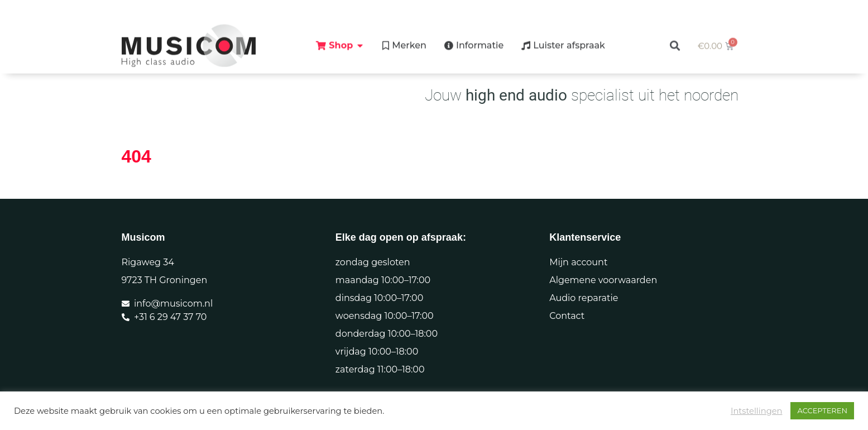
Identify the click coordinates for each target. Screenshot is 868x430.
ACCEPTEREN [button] (822, 410)
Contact (567, 316)
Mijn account (578, 262)
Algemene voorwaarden (603, 280)
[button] (675, 36)
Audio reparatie (584, 298)
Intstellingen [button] (757, 411)
